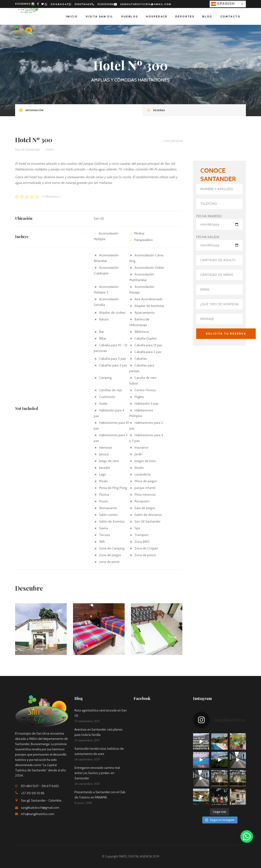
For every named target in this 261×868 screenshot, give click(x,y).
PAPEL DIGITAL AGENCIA (135, 856)
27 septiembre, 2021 (87, 721)
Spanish (223, 4)
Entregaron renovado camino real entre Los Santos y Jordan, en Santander (97, 773)
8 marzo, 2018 (83, 803)
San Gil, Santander (28, 150)
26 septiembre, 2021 (87, 759)
